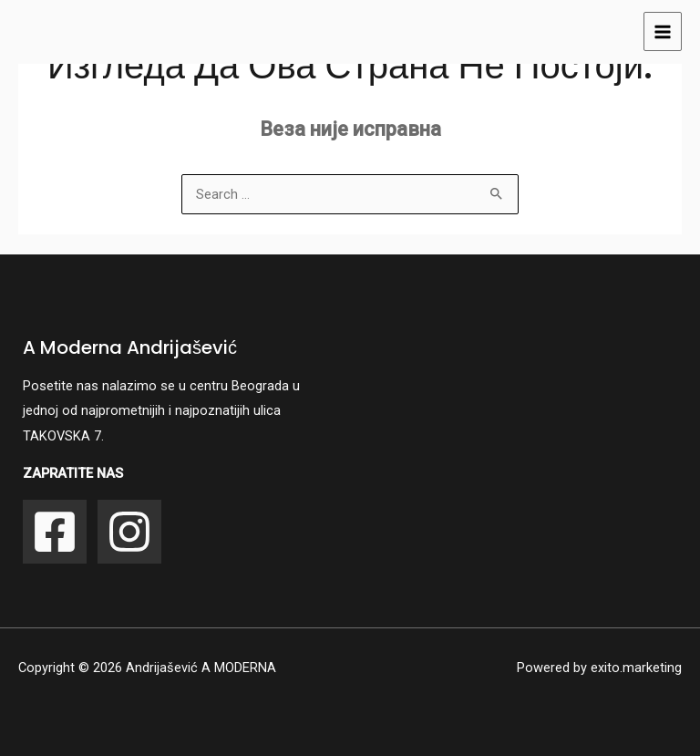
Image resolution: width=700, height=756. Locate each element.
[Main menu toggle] (663, 31)
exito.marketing (636, 668)
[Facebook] (55, 532)
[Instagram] (129, 532)
